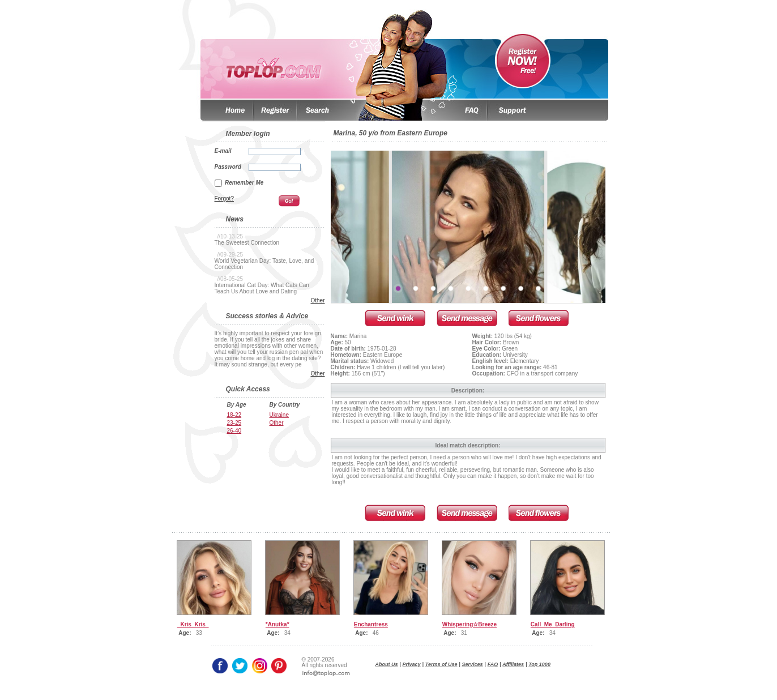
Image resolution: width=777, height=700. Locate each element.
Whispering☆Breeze (469, 624)
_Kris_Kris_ (193, 624)
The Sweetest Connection (247, 243)
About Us (387, 664)
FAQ (493, 664)
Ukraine (279, 415)
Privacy (412, 664)
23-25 (234, 423)
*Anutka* (277, 624)
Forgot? (224, 199)
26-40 (234, 431)
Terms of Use (441, 664)
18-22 (234, 415)
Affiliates (513, 664)
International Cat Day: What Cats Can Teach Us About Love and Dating (262, 288)
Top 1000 (539, 664)
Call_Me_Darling (553, 624)
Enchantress (371, 624)
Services (473, 664)
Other (317, 300)
